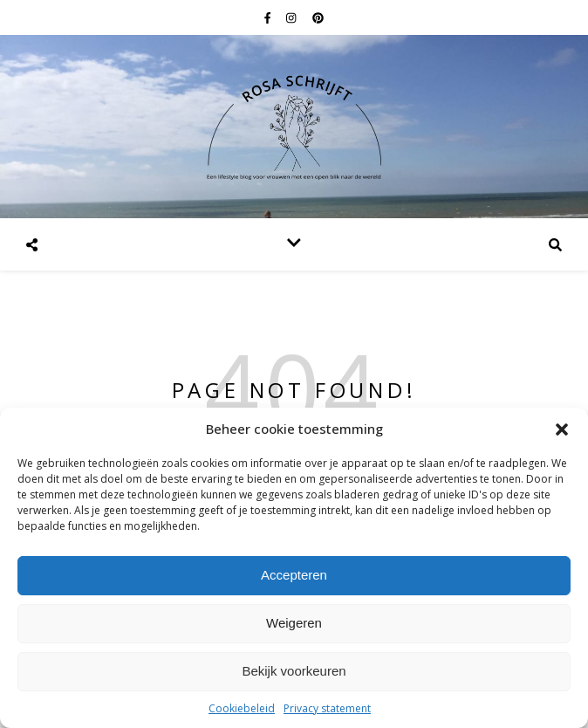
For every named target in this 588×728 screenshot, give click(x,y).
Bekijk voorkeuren (294, 671)
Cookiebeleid (242, 708)
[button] (562, 429)
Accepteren (294, 575)
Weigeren (294, 623)
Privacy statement (327, 708)
